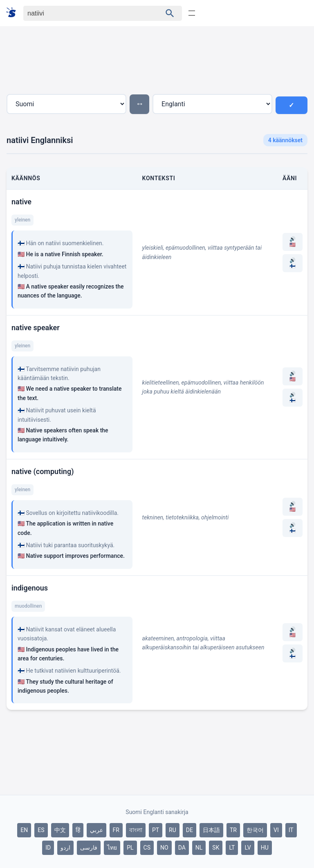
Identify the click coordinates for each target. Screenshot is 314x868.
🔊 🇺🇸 (293, 242)
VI (276, 830)
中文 (60, 830)
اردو (65, 848)
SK (216, 848)
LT (232, 848)
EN (24, 830)
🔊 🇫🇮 (293, 263)
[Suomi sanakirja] (14, 13)
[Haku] (85, 13)
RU (173, 830)
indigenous (30, 588)
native (21, 202)
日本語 (211, 830)
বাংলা (136, 830)
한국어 (255, 830)
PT (156, 830)
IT (291, 830)
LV (248, 848)
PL (130, 848)
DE (190, 830)
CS (147, 848)
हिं (78, 830)
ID (48, 848)
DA (182, 848)
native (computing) (43, 471)
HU (265, 848)
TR (233, 830)
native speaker (36, 328)
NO (164, 848)
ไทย (112, 848)
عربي (96, 830)
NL (199, 848)
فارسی (89, 848)
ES (41, 830)
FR (116, 830)
